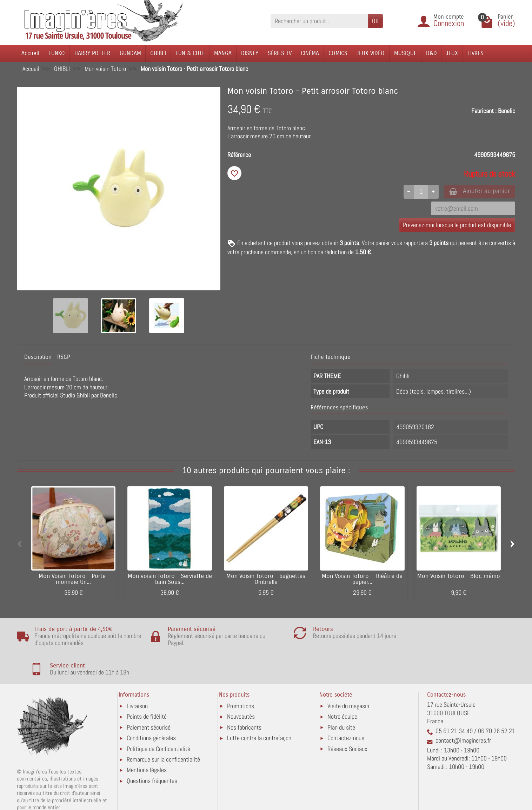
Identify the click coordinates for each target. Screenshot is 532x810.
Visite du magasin (348, 677)
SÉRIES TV (280, 53)
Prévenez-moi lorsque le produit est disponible (457, 226)
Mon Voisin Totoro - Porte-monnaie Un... (73, 579)
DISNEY (250, 53)
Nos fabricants (244, 698)
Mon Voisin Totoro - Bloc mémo (459, 576)
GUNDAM (130, 53)
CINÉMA (310, 53)
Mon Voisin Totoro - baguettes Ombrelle (266, 579)
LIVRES (476, 53)
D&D (431, 53)
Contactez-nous (346, 709)
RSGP (64, 357)
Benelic (507, 111)
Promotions (241, 677)
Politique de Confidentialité (158, 720)
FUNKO (57, 53)
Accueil (30, 53)
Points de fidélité (147, 687)
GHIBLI (158, 53)
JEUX (452, 53)
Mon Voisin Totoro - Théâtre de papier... (362, 579)
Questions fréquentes (152, 752)
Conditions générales (151, 709)
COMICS (338, 53)
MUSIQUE (405, 53)
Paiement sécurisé (149, 698)
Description (38, 357)
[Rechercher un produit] (319, 21)
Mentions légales (147, 741)
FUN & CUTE (190, 53)
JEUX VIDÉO (371, 53)
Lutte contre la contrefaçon (259, 709)
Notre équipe (342, 687)
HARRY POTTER (92, 53)
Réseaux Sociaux (347, 720)
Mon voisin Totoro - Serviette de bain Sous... (170, 579)
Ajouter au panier (478, 192)
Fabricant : (484, 111)
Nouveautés (241, 687)
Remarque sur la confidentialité (163, 730)
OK (375, 21)
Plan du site (341, 698)
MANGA (223, 53)
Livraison (137, 677)
